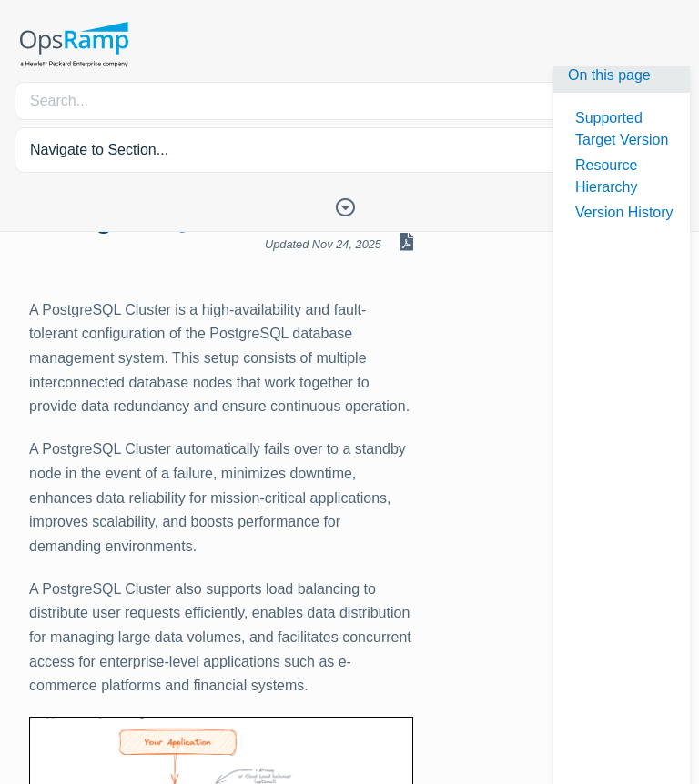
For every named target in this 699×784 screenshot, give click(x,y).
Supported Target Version (622, 129)
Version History (624, 212)
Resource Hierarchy (606, 176)
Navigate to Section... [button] (99, 150)
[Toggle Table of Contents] (349, 206)
